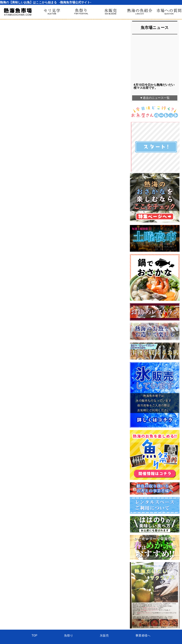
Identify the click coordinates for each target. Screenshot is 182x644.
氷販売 (104, 590)
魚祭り (69, 590)
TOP (34, 590)
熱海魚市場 (91, 606)
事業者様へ (143, 590)
